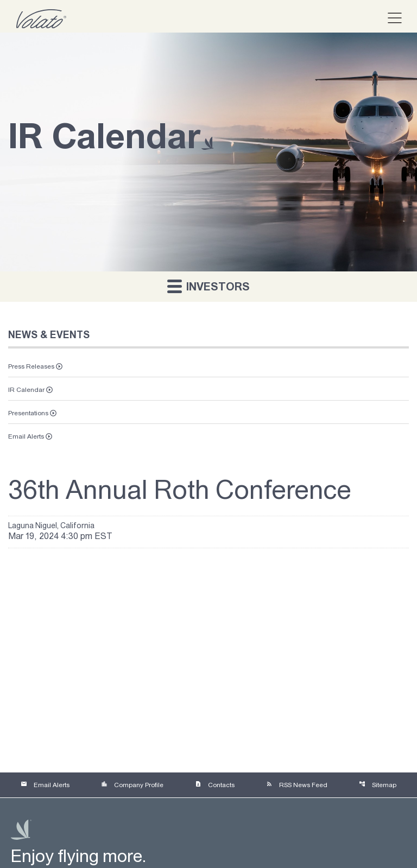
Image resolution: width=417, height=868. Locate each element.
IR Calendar (26, 390)
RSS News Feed (297, 784)
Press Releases (31, 366)
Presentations (28, 413)
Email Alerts (26, 436)
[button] (390, 19)
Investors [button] (208, 286)
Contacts (215, 784)
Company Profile (132, 784)
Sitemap (378, 784)
